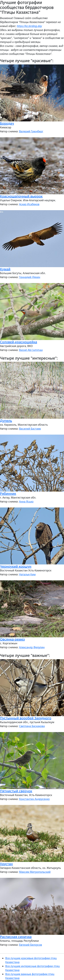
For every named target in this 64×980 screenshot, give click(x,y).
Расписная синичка (16, 937)
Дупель (6, 421)
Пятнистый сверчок (16, 791)
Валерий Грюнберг (31, 131)
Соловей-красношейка (19, 342)
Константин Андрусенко (34, 799)
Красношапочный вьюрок (21, 196)
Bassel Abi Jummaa (31, 350)
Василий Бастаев (30, 429)
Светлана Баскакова (32, 726)
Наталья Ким (27, 574)
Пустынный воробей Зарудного (26, 718)
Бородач (7, 123)
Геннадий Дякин (30, 277)
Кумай (5, 269)
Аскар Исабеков (29, 204)
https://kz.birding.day (29, 26)
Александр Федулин (32, 647)
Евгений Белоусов (30, 945)
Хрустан (6, 864)
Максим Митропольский (35, 872)
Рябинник (8, 493)
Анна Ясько (26, 502)
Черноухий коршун (16, 566)
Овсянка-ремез (12, 639)
